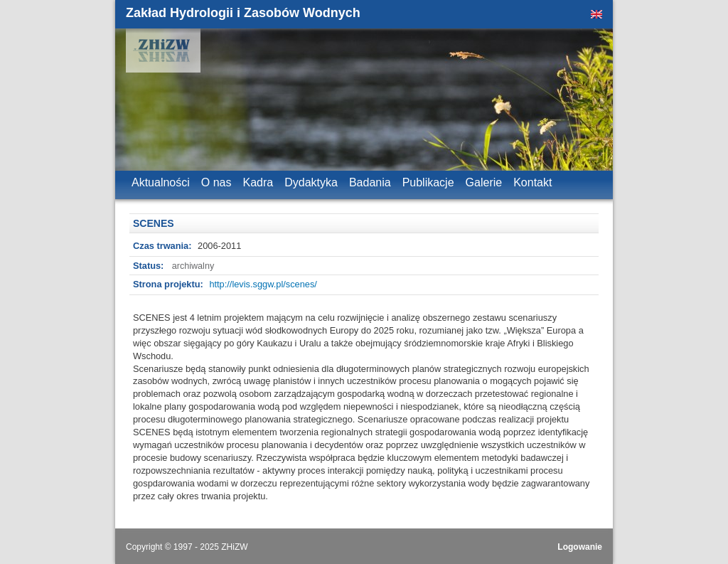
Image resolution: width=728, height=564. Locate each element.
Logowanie (580, 547)
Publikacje (428, 182)
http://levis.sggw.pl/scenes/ (263, 284)
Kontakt (532, 182)
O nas (216, 182)
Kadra (258, 182)
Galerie (484, 182)
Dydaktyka (311, 182)
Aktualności (161, 182)
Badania (370, 182)
